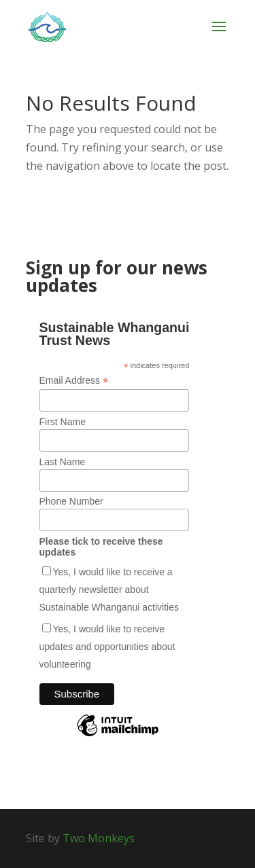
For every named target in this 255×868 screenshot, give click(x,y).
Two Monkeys (99, 838)
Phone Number (71, 501)
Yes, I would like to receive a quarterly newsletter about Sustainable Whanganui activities (109, 590)
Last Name (63, 462)
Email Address (74, 381)
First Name (63, 422)
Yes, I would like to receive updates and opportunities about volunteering (107, 647)
